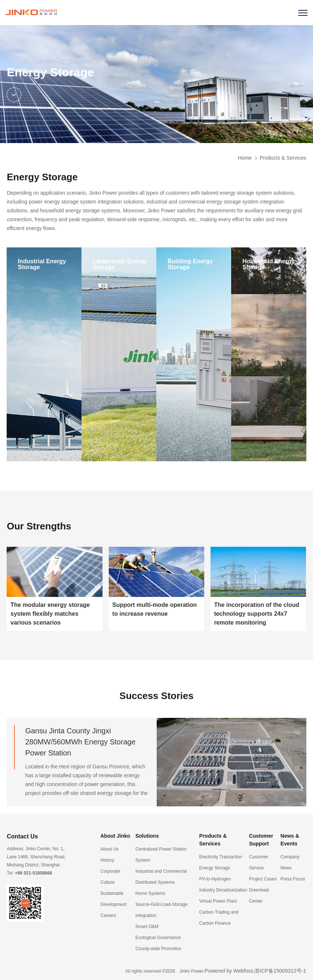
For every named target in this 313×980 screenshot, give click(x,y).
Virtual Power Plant (218, 901)
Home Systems (150, 893)
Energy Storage (214, 868)
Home (245, 158)
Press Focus (293, 879)
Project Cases (263, 879)
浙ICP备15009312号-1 (280, 971)
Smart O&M (147, 927)
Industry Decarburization (223, 890)
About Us (109, 849)
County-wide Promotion (158, 949)
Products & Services (283, 158)
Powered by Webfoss (229, 971)
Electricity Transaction (221, 857)
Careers (108, 915)
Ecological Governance (158, 938)
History (107, 860)
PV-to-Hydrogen (215, 879)
